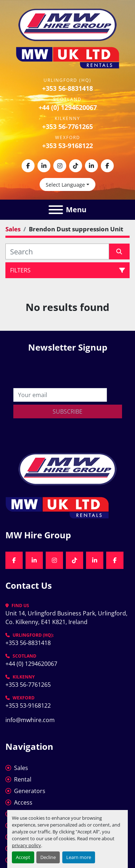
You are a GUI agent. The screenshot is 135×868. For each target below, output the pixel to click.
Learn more (79, 857)
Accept (23, 857)
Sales (21, 768)
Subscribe (67, 411)
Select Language (65, 185)
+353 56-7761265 (67, 126)
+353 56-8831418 (67, 88)
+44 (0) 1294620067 (68, 107)
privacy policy (26, 845)
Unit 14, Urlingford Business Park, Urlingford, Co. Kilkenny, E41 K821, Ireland (67, 618)
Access (23, 802)
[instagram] (60, 166)
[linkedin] (44, 166)
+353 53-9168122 (67, 146)
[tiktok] (76, 166)
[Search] (57, 252)
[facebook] (28, 166)
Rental (23, 779)
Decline (48, 857)
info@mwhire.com (30, 720)
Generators (30, 791)
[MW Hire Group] (67, 468)
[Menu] (56, 210)
